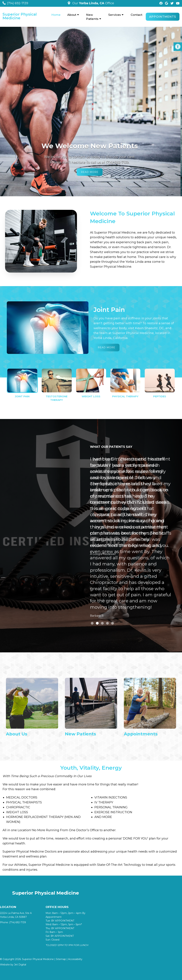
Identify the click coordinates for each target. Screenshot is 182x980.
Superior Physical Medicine (20, 16)
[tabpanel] (131, 538)
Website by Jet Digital (13, 965)
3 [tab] (102, 623)
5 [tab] (113, 623)
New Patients (92, 17)
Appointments (163, 17)
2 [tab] (97, 623)
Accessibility (75, 959)
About (72, 15)
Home (56, 15)
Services (115, 15)
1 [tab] (92, 623)
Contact (136, 15)
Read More (91, 172)
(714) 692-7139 (18, 3)
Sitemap (61, 959)
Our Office (93, 3)
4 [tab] (107, 623)
